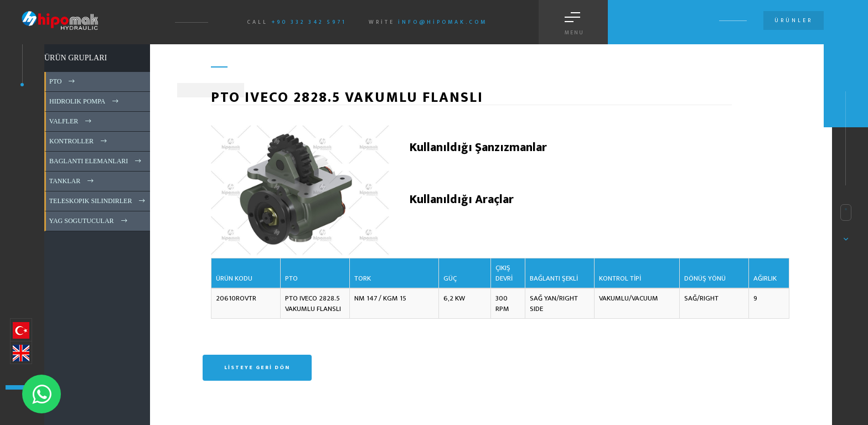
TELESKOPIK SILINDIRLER (98, 201)
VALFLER (71, 121)
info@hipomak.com (443, 22)
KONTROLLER (79, 141)
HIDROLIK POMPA (85, 101)
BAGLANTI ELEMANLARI (96, 161)
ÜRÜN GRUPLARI (76, 58)
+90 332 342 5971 (309, 22)
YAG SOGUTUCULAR (89, 221)
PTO (63, 81)
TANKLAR (72, 181)
